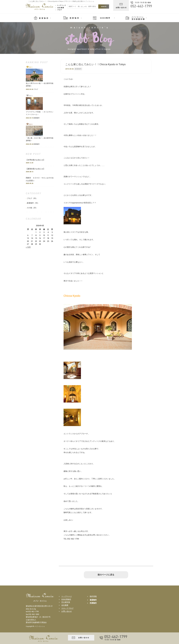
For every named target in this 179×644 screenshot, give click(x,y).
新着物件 (78, 69)
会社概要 (65, 605)
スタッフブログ (67, 608)
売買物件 (93, 603)
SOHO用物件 (66, 599)
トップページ (67, 596)
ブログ (29, 198)
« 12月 (28, 247)
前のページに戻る (106, 575)
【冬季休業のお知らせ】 (36, 160)
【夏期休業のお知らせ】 (35, 169)
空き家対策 (66, 602)
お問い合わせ (67, 611)
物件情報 (93, 596)
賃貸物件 (93, 600)
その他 (29, 208)
